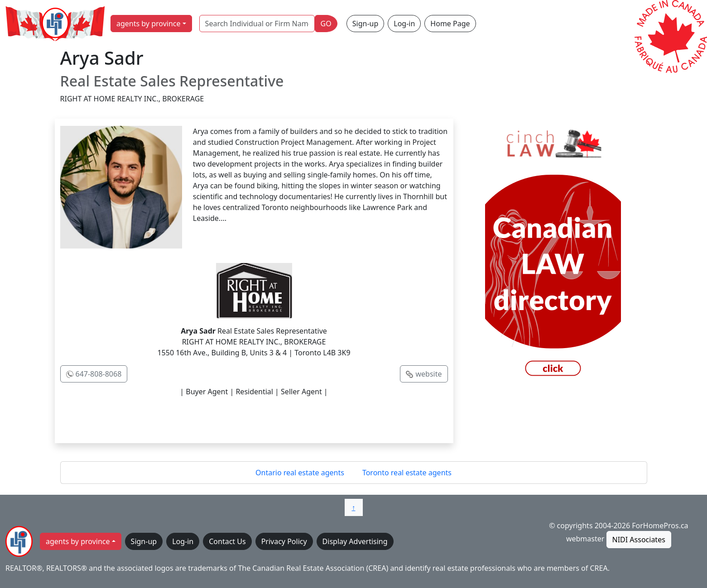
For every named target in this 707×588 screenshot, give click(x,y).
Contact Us (227, 541)
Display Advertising (355, 541)
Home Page (450, 24)
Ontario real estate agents (300, 473)
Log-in (404, 24)
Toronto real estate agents (407, 473)
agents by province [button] (149, 24)
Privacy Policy (284, 541)
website (428, 374)
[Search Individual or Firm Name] (257, 24)
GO (326, 24)
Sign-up (366, 24)
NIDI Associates (639, 540)
